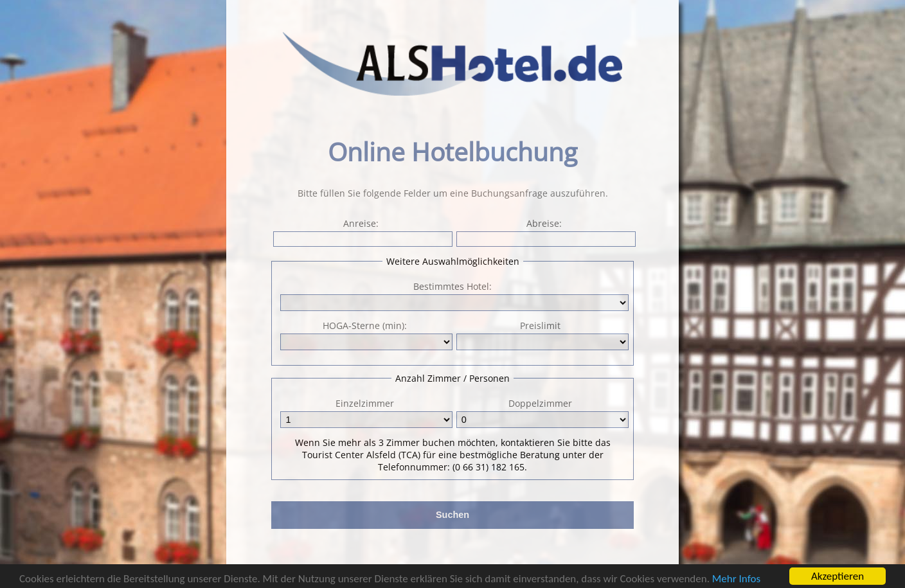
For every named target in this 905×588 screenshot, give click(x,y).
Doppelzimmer (542, 413)
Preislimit (542, 335)
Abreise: (545, 232)
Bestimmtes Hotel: (452, 286)
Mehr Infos (736, 580)
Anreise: (362, 232)
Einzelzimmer (365, 413)
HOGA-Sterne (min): (365, 335)
